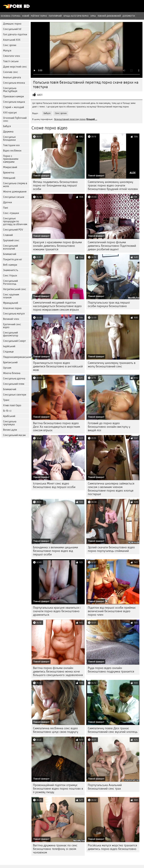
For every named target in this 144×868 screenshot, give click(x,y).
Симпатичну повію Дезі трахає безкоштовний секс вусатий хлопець (113, 730)
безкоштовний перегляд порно (70, 119)
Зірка (93, 16)
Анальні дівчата (12, 77)
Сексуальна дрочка (14, 379)
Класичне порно (12, 308)
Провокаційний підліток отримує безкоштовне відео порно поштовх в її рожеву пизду (58, 789)
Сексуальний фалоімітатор (11, 334)
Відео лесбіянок (12, 151)
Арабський (9, 416)
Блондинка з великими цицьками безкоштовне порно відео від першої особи (55, 551)
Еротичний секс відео (12, 326)
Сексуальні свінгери (15, 395)
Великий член (11, 319)
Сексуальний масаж (14, 435)
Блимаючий (10, 254)
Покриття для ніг (13, 259)
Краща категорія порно (76, 16)
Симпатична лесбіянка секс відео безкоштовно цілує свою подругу (56, 730)
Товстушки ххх (11, 145)
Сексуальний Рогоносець (10, 282)
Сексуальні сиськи (14, 197)
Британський (10, 362)
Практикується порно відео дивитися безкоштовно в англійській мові (58, 366)
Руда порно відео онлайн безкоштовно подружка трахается (111, 670)
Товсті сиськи (11, 61)
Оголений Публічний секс (15, 119)
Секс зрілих (10, 45)
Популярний (55, 16)
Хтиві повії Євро (12, 405)
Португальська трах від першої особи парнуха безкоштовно (109, 304)
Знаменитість (11, 270)
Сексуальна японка (14, 83)
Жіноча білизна (12, 373)
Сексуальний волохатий (10, 247)
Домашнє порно (12, 24)
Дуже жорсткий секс (15, 67)
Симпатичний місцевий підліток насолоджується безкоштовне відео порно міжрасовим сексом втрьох (57, 306)
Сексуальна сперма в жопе (15, 185)
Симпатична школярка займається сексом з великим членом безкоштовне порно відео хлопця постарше (111, 489)
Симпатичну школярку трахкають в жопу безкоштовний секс (112, 365)
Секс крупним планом (11, 296)
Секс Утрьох (10, 276)
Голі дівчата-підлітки (15, 34)
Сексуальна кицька (14, 102)
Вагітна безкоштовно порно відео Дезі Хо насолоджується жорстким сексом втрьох (56, 427)
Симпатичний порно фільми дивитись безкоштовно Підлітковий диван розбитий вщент (112, 246)
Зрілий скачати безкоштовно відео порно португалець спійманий (111, 549)
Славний (8, 235)
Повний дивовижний (109, 16)
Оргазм (7, 368)
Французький (11, 303)
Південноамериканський (16, 357)
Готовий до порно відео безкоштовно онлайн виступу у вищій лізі (109, 427)
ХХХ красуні (10, 113)
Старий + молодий (14, 107)
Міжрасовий (10, 167)
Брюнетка (9, 173)
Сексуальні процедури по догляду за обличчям (15, 221)
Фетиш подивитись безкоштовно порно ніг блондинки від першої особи (55, 185)
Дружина (8, 132)
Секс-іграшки (11, 213)
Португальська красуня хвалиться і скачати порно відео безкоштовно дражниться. (57, 611)
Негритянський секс (15, 289)
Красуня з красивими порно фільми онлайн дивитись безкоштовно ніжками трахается (57, 246)
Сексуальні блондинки (9, 138)
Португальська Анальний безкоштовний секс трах (105, 787)
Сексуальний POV (13, 230)
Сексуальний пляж (14, 384)
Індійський (9, 346)
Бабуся (7, 126)
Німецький (9, 178)
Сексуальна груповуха (10, 423)
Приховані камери (13, 96)
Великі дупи (10, 430)
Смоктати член (12, 56)
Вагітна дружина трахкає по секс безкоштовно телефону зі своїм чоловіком (55, 849)
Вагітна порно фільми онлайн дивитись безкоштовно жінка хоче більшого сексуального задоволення (58, 671)
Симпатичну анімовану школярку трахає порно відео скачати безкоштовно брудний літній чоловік (113, 185)
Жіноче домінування (15, 192)
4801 (40, 95)
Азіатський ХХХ (12, 40)
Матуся (7, 51)
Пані (6, 208)
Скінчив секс (11, 72)
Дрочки (7, 202)
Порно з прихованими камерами (11, 159)
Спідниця (8, 352)
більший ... (92, 119)
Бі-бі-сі (7, 411)
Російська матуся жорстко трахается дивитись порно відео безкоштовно (112, 847)
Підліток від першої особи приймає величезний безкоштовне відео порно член (112, 611)
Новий (26, 16)
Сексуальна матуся (14, 314)
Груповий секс (11, 240)
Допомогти (129, 16)
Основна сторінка (11, 16)
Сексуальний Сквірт (14, 341)
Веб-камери (10, 265)
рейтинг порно (39, 16)
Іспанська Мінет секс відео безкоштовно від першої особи (54, 485)
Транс (6, 400)
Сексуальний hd (12, 29)
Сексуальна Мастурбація (10, 90)
